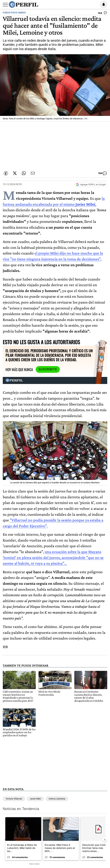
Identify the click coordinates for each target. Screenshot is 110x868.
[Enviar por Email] (33, 173)
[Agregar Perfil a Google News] (91, 185)
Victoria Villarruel (14, 799)
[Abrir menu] (5, 5)
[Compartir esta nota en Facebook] (6, 173)
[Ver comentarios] (102, 13)
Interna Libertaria (57, 799)
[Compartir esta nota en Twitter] (15, 173)
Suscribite (48, 369)
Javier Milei (35, 799)
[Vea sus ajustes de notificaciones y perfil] (104, 4)
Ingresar (95, 4)
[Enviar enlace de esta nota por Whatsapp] (24, 173)
